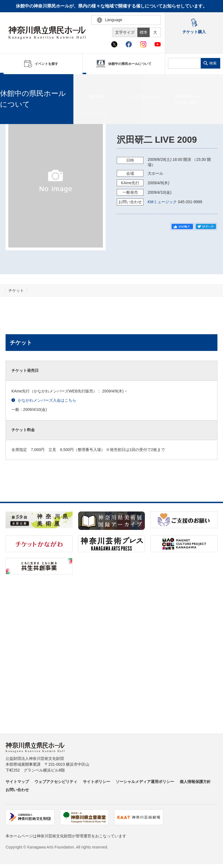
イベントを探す (35, 81)
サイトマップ (17, 782)
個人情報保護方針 (195, 782)
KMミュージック (162, 202)
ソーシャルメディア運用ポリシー (145, 782)
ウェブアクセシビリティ (56, 782)
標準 (143, 32)
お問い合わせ (17, 790)
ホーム (13, 81)
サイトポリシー (96, 782)
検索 (213, 63)
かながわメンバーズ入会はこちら (44, 400)
